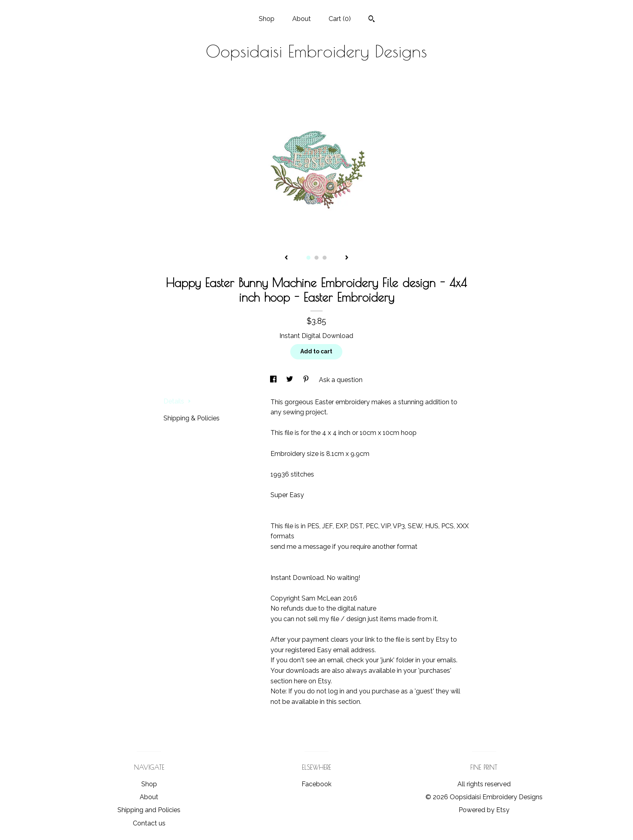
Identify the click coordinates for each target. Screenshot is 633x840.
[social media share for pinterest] (307, 380)
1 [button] (308, 258)
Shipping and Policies (149, 810)
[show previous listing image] (286, 258)
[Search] (372, 20)
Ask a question (341, 380)
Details (177, 401)
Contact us (149, 823)
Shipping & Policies (192, 418)
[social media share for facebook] (274, 380)
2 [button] (316, 258)
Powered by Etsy (484, 810)
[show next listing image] (347, 258)
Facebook (316, 784)
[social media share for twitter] (290, 380)
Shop (267, 19)
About (302, 19)
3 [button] (325, 258)
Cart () (340, 19)
